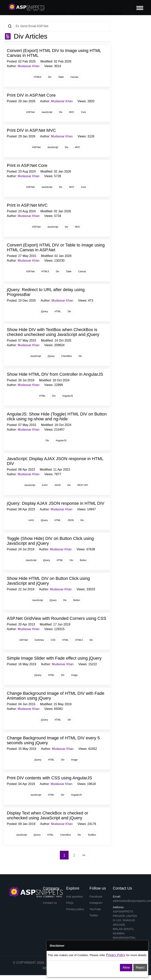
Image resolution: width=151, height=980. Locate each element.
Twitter (94, 915)
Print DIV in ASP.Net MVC (31, 130)
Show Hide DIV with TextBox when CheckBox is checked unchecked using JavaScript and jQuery (53, 332)
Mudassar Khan (29, 66)
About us (49, 896)
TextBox (92, 835)
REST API (83, 485)
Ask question (75, 896)
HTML (58, 311)
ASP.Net (30, 112)
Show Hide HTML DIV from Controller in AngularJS (55, 374)
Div (50, 77)
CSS (53, 640)
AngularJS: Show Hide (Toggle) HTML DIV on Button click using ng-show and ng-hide (57, 416)
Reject (140, 967)
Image (74, 675)
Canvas (74, 77)
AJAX (45, 485)
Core (84, 112)
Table (61, 77)
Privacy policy (75, 909)
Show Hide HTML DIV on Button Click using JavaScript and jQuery (48, 581)
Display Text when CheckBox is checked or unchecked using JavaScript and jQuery (48, 815)
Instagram (96, 903)
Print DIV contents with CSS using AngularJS (49, 778)
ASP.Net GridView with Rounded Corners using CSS (57, 618)
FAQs (70, 903)
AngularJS (68, 396)
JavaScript (47, 112)
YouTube (95, 909)
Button (83, 560)
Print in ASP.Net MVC (27, 205)
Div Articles (30, 36)
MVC (72, 112)
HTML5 (38, 77)
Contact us (50, 903)
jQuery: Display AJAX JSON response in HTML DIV (56, 503)
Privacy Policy (116, 955)
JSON (58, 485)
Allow (126, 967)
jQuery (44, 311)
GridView (39, 640)
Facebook (96, 896)
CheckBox (67, 356)
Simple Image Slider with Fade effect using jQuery (54, 658)
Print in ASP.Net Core (27, 165)
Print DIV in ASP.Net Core (31, 95)
